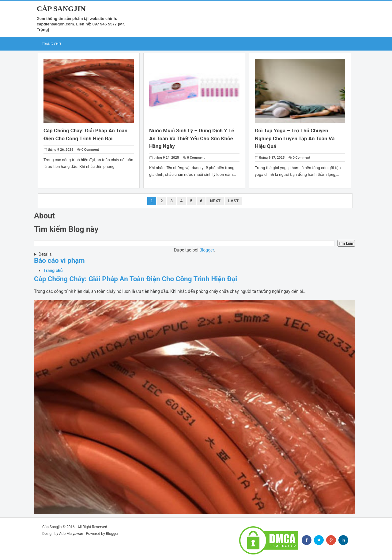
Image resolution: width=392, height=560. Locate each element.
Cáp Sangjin (52, 527)
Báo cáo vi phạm (59, 260)
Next (215, 201)
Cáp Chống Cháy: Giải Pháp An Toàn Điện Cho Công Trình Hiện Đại (136, 279)
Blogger (207, 250)
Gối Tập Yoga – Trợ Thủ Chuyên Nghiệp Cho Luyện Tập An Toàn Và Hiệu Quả (295, 138)
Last (233, 201)
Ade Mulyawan (71, 534)
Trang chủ (51, 44)
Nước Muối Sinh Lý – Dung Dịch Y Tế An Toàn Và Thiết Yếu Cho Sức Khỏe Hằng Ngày (192, 138)
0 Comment (90, 150)
